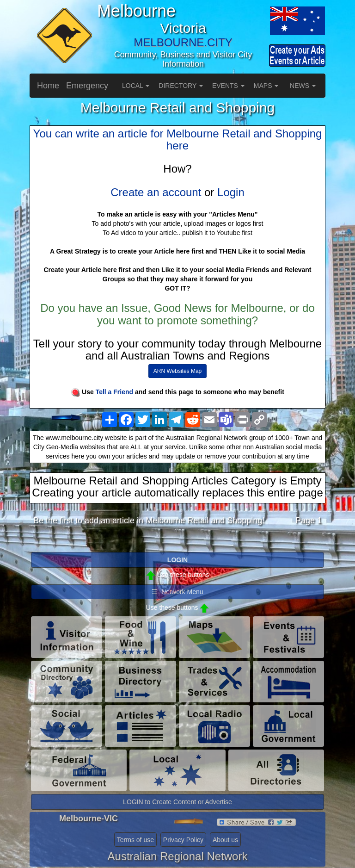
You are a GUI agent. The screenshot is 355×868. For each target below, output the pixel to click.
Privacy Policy (183, 840)
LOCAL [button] (136, 86)
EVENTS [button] (228, 86)
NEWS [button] (303, 86)
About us (225, 840)
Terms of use (135, 840)
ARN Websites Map (177, 371)
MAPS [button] (266, 86)
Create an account (156, 192)
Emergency (87, 86)
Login (231, 192)
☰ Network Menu (177, 592)
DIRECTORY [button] (181, 86)
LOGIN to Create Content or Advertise (177, 802)
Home (48, 86)
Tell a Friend (114, 392)
